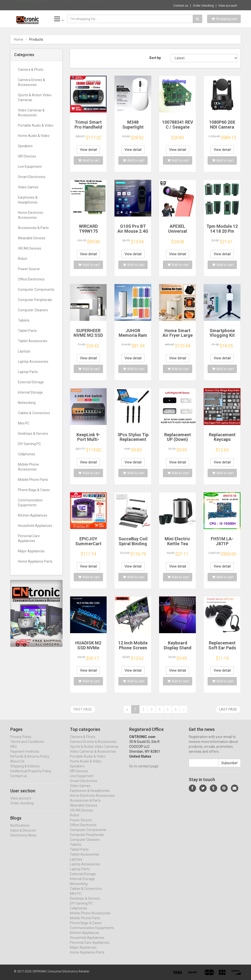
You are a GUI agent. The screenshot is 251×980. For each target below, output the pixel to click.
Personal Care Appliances (29, 538)
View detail (88, 150)
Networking (27, 403)
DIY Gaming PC (29, 444)
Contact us (181, 6)
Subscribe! (229, 768)
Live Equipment (30, 167)
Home (19, 39)
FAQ (13, 751)
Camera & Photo (31, 70)
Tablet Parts (27, 331)
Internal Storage (30, 392)
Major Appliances (31, 551)
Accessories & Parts (33, 228)
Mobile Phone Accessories (28, 467)
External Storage (31, 382)
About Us (17, 766)
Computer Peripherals (35, 300)
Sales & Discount (23, 835)
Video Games (28, 187)
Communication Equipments (30, 503)
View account (228, 6)
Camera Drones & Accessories (31, 82)
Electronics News (23, 840)
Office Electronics (31, 279)
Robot (23, 259)
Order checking (203, 6)
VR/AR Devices (30, 248)
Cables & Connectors (34, 413)
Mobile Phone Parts (33, 480)
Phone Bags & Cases (34, 490)
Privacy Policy (21, 742)
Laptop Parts (28, 372)
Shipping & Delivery (25, 771)
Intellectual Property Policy (31, 776)
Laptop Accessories (33, 362)
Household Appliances (35, 526)
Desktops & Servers (33, 434)
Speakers (25, 146)
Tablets (24, 320)
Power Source (29, 269)
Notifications (20, 830)
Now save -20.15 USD (31, 5)
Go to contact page (144, 771)
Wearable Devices (32, 238)
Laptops (24, 351)
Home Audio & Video (34, 136)
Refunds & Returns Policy (30, 761)
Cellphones (26, 454)
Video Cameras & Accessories (31, 113)
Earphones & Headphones (28, 200)
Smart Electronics (32, 177)
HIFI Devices (27, 156)
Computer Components (36, 290)
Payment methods (25, 756)
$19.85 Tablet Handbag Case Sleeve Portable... (84, 5)
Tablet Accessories (33, 341)
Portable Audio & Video (36, 125)
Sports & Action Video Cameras (35, 97)
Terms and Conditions (27, 747)
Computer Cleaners (33, 310)
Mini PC (24, 423)
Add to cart (89, 160)
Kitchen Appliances (33, 515)
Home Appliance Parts (35, 561)
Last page (228, 709)
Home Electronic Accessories (31, 215)
